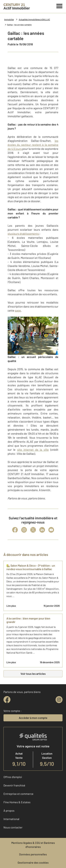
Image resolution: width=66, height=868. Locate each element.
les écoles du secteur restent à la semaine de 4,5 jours (33, 145)
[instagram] (59, 700)
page (18, 310)
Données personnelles (33, 854)
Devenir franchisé (14, 785)
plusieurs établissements (24, 234)
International (11, 819)
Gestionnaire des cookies (33, 862)
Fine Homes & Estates (17, 802)
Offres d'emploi (13, 777)
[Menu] (59, 6)
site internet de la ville (33, 450)
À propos (9, 811)
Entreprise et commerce (18, 794)
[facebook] (7, 700)
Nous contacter (13, 827)
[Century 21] (17, 6)
